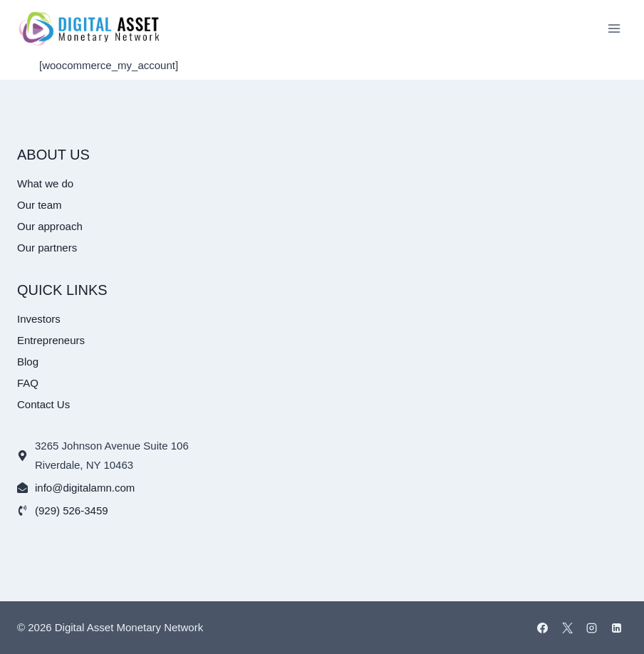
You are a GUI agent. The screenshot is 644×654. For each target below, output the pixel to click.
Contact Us (43, 404)
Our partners (47, 248)
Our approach (50, 226)
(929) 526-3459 (72, 510)
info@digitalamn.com (85, 488)
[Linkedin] (616, 628)
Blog (28, 362)
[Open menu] (614, 28)
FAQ (28, 383)
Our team (40, 205)
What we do (45, 183)
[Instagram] (592, 628)
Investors (39, 319)
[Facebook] (543, 628)
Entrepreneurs (51, 340)
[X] (567, 628)
